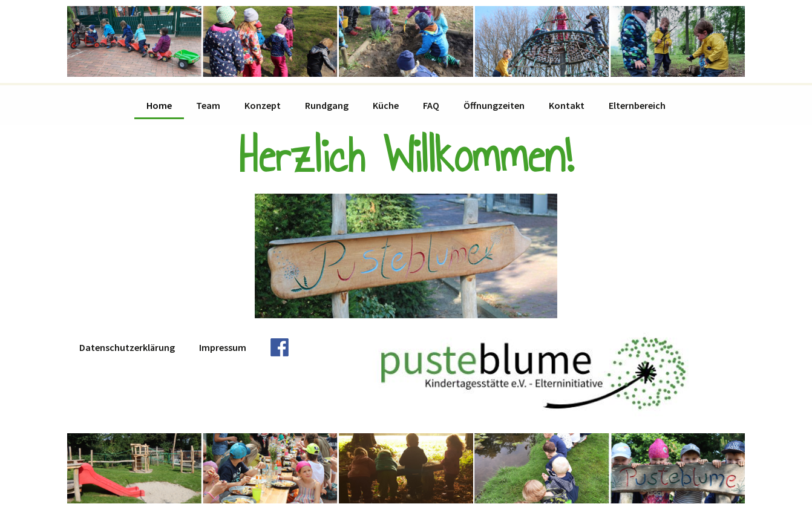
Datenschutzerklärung (127, 347)
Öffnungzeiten (494, 105)
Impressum (223, 347)
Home (159, 105)
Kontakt (567, 105)
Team (208, 105)
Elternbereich (637, 105)
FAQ (431, 105)
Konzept (263, 105)
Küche (386, 105)
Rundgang (327, 105)
